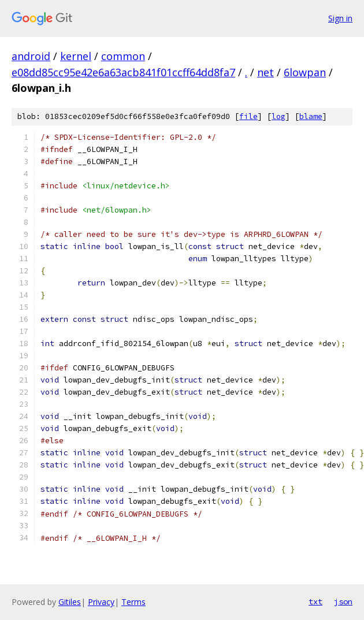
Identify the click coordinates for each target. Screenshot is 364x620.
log (278, 116)
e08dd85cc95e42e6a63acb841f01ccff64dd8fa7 (123, 72)
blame (311, 116)
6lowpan (305, 72)
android (31, 56)
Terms (133, 602)
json (343, 602)
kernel (76, 56)
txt (315, 602)
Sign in (340, 18)
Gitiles (70, 602)
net (265, 72)
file (248, 116)
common (123, 56)
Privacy (101, 602)
